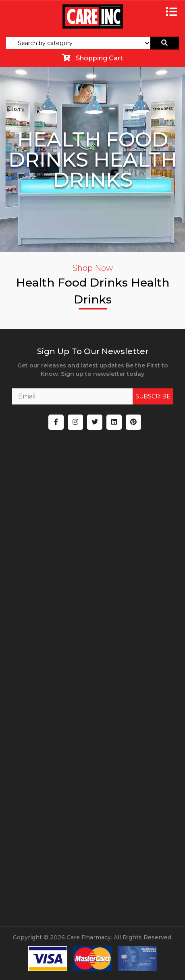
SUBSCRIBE (153, 396)
